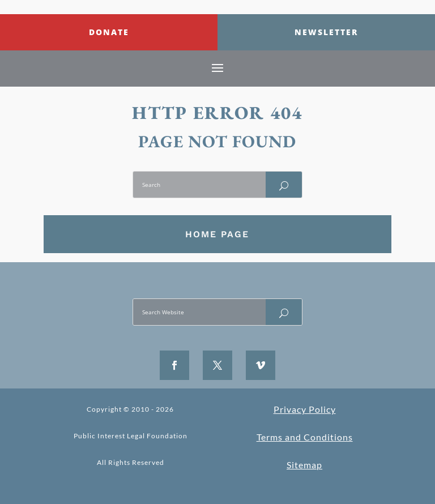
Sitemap (304, 465)
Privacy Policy (305, 409)
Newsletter (326, 32)
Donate (109, 32)
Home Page (217, 234)
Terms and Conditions (305, 437)
